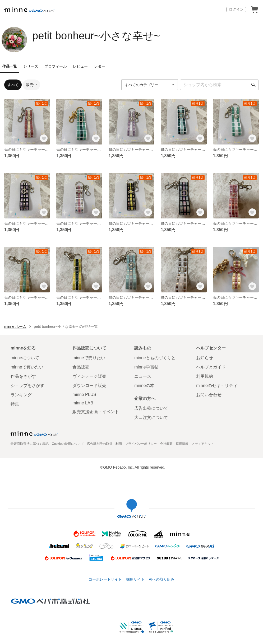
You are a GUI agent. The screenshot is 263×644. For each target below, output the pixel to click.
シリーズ (31, 66)
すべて (13, 85)
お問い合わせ (209, 395)
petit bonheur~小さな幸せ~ (96, 36)
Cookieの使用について (68, 444)
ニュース (143, 376)
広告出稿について (151, 408)
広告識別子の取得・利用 (104, 444)
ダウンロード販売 (89, 386)
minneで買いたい (27, 367)
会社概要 (166, 444)
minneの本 (144, 386)
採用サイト (135, 579)
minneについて (25, 358)
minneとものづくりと (155, 358)
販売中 (31, 85)
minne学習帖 (146, 367)
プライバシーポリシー (141, 444)
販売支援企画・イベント (96, 412)
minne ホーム (15, 326)
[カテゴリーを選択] (150, 85)
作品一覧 (10, 66)
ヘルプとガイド (211, 367)
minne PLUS (84, 395)
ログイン (236, 9)
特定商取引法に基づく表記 (30, 444)
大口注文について (151, 417)
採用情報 (182, 444)
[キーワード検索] (219, 85)
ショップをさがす (27, 386)
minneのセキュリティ (217, 386)
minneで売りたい (89, 358)
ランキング (21, 395)
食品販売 (81, 367)
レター (100, 66)
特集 (15, 404)
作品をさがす (23, 376)
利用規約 (205, 376)
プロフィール (56, 66)
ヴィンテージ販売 (89, 376)
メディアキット (203, 444)
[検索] (253, 85)
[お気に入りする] (44, 138)
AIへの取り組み (162, 579)
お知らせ (205, 358)
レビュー (80, 66)
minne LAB (83, 403)
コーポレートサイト (105, 579)
